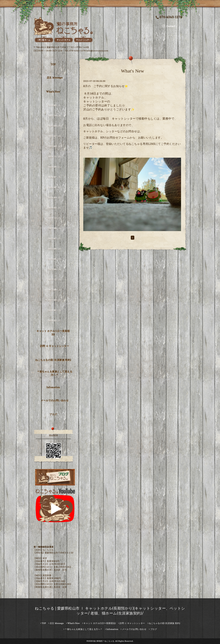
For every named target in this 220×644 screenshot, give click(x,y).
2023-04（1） (55, 269)
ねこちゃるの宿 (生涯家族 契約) (53, 360)
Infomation (53, 387)
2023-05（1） (55, 259)
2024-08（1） (55, 167)
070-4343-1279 (169, 17)
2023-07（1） (55, 238)
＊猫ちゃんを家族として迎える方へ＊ (55, 373)
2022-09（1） (55, 290)
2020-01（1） (55, 320)
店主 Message (55, 78)
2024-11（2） (55, 157)
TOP (53, 64)
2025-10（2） (55, 116)
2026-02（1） (55, 105)
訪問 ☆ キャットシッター (55, 346)
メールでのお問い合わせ (55, 400)
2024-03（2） (55, 198)
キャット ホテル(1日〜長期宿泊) (53, 333)
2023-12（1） (55, 218)
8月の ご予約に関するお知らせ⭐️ (106, 86)
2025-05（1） (55, 146)
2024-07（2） (55, 177)
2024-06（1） (55, 187)
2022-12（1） (55, 279)
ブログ (53, 414)
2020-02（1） (55, 310)
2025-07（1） (55, 136)
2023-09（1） (55, 228)
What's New (53, 92)
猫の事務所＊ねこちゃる (104, 641)
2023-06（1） (55, 249)
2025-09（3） (55, 126)
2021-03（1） (55, 300)
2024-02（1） (55, 208)
